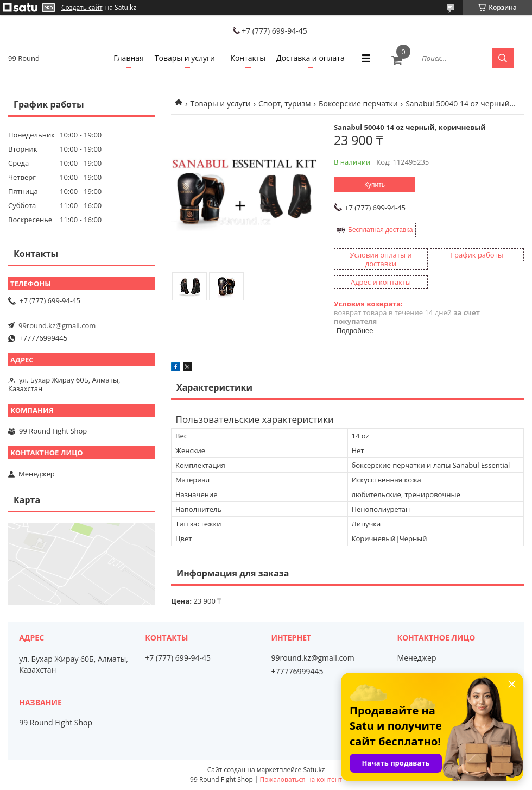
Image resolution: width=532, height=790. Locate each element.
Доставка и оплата (311, 58)
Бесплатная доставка (380, 230)
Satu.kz (314, 770)
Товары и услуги (185, 58)
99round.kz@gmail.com (57, 325)
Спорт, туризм (284, 104)
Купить (375, 185)
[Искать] (503, 58)
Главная (129, 58)
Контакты (248, 58)
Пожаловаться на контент (301, 779)
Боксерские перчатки (358, 104)
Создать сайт (82, 8)
